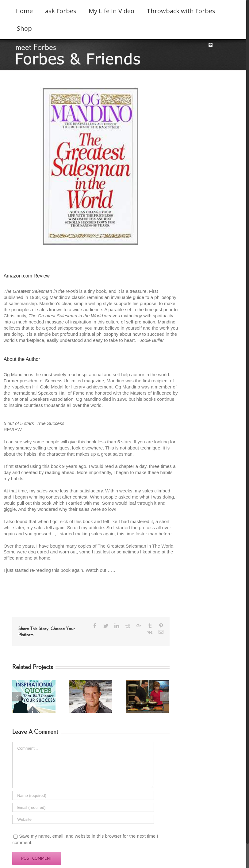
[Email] (83, 807)
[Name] (83, 795)
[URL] (83, 819)
